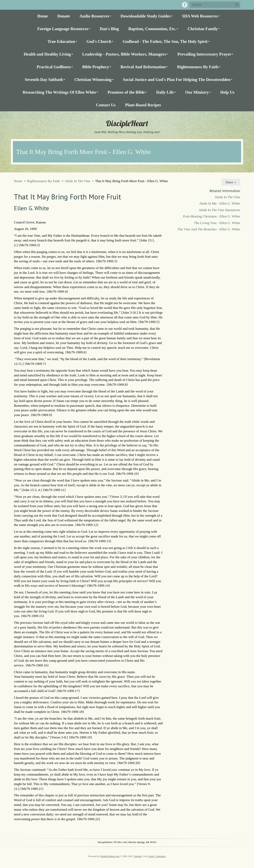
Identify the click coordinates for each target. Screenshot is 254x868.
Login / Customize (157, 856)
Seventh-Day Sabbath (44, 79)
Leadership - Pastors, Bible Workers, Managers (124, 54)
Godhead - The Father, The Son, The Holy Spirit (165, 41)
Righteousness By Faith (198, 67)
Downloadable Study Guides (145, 16)
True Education (61, 41)
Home (43, 16)
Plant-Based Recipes (143, 105)
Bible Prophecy (96, 67)
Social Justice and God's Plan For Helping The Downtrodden (177, 79)
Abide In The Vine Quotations (219, 210)
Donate (64, 16)
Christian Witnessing (93, 79)
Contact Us (106, 105)
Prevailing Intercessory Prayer (204, 54)
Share (231, 182)
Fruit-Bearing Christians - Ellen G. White (212, 216)
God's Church (99, 41)
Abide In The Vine (77, 181)
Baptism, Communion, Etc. (152, 29)
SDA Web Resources (200, 16)
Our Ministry (197, 92)
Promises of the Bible (126, 92)
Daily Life (165, 92)
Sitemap (138, 856)
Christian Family (203, 29)
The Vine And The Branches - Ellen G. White (209, 229)
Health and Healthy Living (47, 54)
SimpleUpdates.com (110, 856)
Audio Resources (94, 16)
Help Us (227, 92)
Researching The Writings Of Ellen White (59, 92)
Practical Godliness (54, 67)
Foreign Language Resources (63, 29)
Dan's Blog (109, 29)
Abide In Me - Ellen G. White (220, 203)
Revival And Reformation (143, 67)
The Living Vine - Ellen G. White (217, 223)
